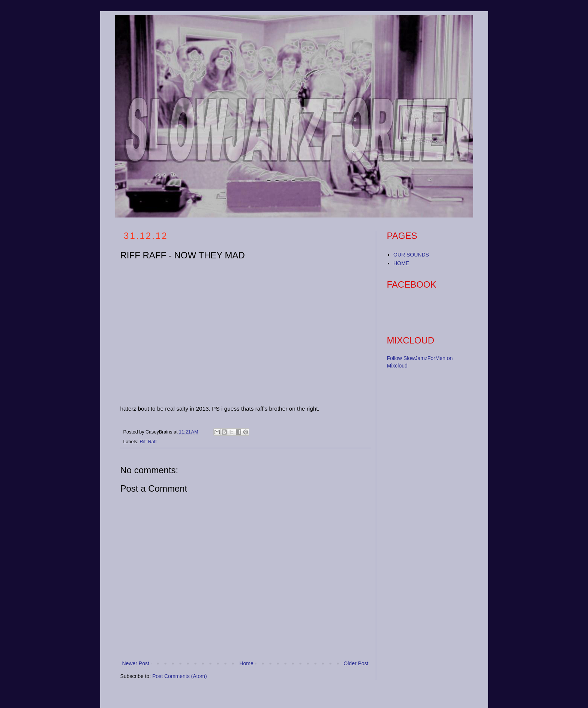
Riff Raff (148, 442)
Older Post (356, 663)
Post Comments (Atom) (179, 676)
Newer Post (136, 663)
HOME (401, 263)
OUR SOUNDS (411, 255)
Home (246, 663)
